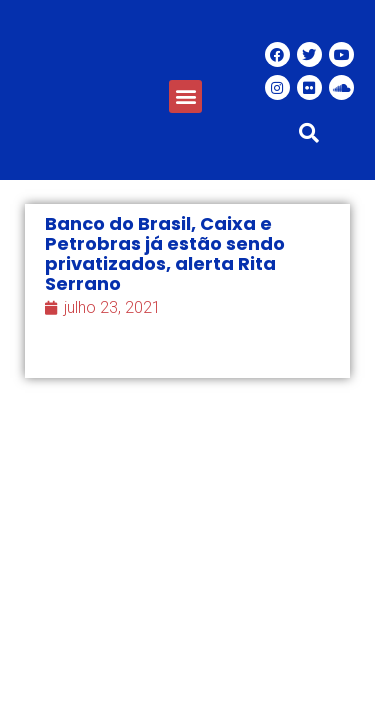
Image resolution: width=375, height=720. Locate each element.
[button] (185, 96)
